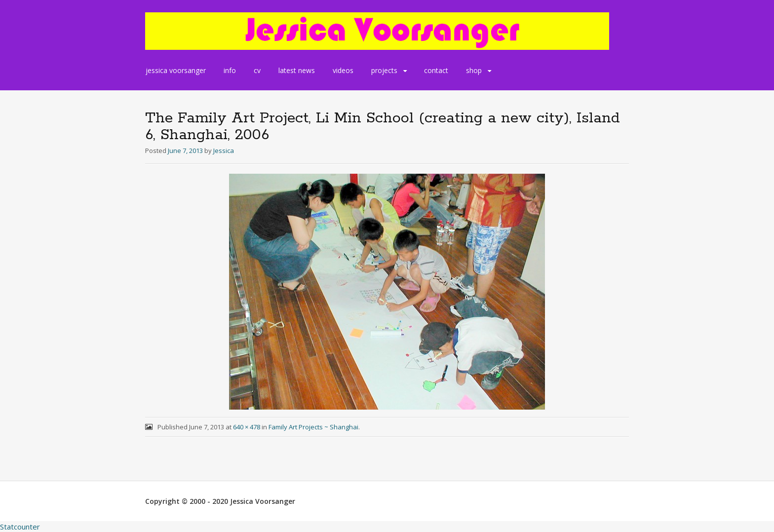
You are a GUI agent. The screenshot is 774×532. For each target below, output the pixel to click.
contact (436, 70)
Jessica (224, 151)
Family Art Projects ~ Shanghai (313, 427)
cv (257, 70)
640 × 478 (247, 427)
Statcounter (20, 527)
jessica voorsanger (176, 70)
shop (474, 70)
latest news (297, 70)
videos (343, 70)
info (230, 70)
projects (384, 70)
